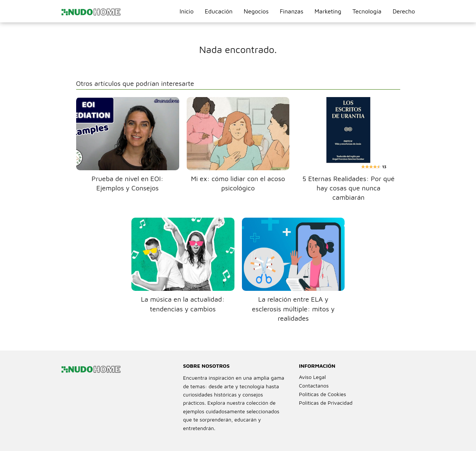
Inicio (187, 11)
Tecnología (367, 11)
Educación (219, 11)
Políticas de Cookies (323, 394)
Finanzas (291, 11)
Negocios (256, 11)
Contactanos (314, 385)
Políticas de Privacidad (326, 403)
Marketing (328, 11)
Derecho (404, 11)
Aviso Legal (312, 377)
